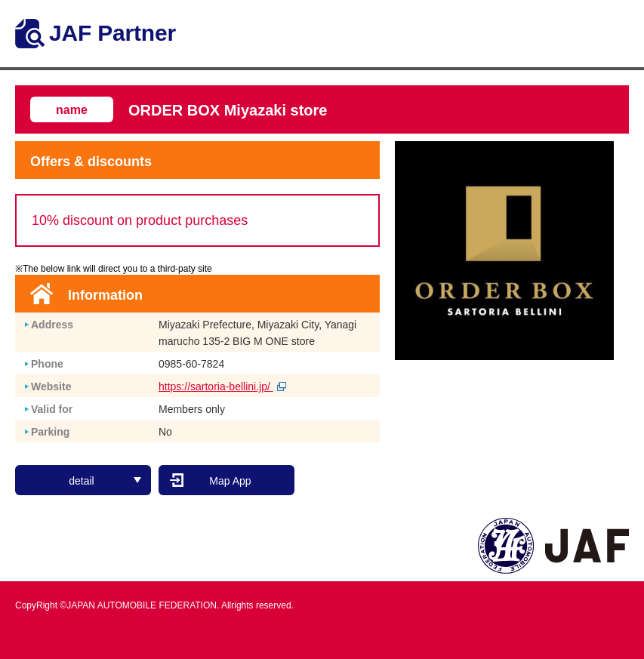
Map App (230, 481)
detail (105, 481)
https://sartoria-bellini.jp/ (222, 386)
